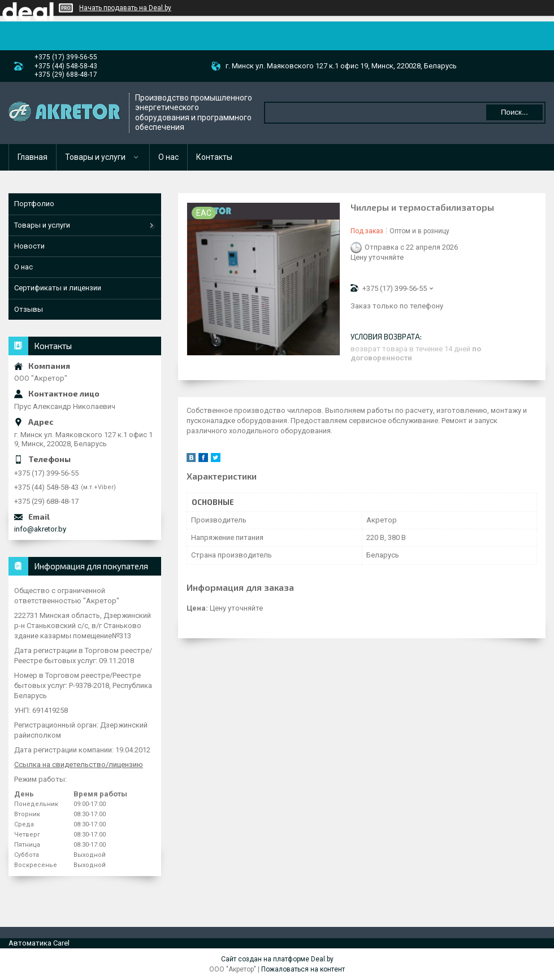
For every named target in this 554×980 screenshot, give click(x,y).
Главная (33, 157)
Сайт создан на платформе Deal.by (277, 959)
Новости (29, 246)
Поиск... (514, 112)
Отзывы (29, 309)
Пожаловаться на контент (303, 969)
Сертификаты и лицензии (58, 288)
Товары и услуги (95, 157)
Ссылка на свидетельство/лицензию (79, 765)
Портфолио (34, 204)
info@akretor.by (40, 529)
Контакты (214, 157)
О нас (168, 157)
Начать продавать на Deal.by (125, 8)
